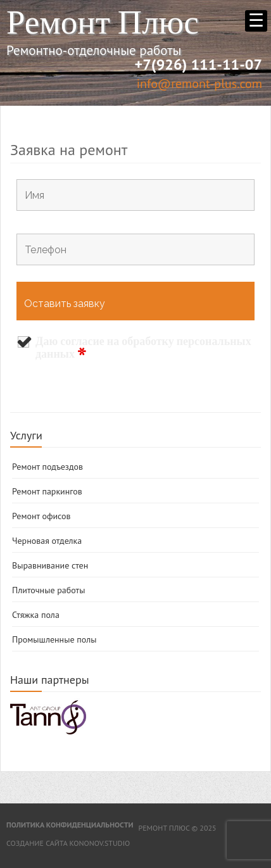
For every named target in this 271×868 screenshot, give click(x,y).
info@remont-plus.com (199, 84)
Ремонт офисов (41, 516)
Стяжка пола (36, 615)
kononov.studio (99, 843)
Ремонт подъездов (47, 467)
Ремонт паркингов (47, 491)
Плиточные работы (48, 590)
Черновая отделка (47, 541)
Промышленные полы (54, 639)
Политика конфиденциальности (70, 825)
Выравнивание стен (50, 565)
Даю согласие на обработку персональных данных (143, 349)
